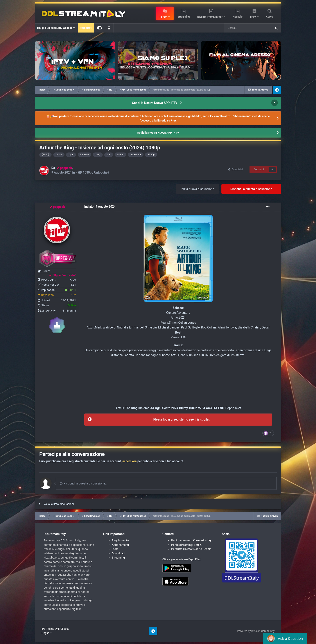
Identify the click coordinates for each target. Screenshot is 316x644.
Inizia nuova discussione (197, 189)
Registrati (86, 28)
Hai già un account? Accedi (56, 28)
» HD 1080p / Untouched (92, 172)
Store (115, 549)
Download (118, 553)
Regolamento (120, 540)
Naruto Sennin (202, 549)
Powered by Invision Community (256, 631)
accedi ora (130, 461)
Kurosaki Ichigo (203, 540)
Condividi (236, 169)
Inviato (100, 207)
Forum (164, 17)
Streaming (184, 17)
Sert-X (198, 545)
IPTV (253, 17)
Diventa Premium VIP (210, 17)
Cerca (270, 17)
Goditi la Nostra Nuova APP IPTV (155, 103)
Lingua (47, 633)
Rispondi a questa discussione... (84, 483)
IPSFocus (64, 629)
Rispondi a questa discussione (251, 189)
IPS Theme (48, 629)
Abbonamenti (120, 545)
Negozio (238, 17)
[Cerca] (248, 28)
